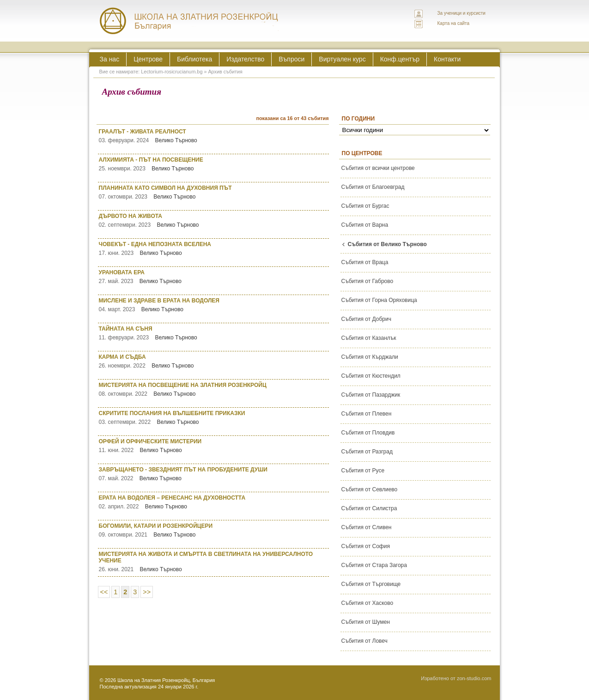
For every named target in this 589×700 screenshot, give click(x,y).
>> (147, 592)
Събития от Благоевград (373, 187)
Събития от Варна (365, 225)
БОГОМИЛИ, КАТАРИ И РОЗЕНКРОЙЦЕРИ (214, 530)
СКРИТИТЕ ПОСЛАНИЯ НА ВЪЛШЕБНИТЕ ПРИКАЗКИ (214, 418)
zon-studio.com (474, 678)
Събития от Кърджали (370, 357)
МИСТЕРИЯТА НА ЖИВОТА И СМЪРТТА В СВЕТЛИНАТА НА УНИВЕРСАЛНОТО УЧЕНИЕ (214, 562)
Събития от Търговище (371, 584)
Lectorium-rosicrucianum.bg (172, 72)
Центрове (148, 59)
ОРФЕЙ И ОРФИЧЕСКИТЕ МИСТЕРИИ (214, 446)
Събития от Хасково (367, 603)
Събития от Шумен (366, 622)
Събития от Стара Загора (374, 565)
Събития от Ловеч (364, 641)
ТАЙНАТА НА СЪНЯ (214, 333)
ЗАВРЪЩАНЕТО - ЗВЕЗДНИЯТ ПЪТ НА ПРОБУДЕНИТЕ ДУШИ (214, 474)
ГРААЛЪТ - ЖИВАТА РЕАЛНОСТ (214, 136)
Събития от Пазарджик (371, 395)
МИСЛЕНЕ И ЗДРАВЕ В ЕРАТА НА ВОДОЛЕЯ (214, 305)
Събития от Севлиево (370, 489)
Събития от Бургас (365, 206)
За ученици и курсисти (461, 13)
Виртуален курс (342, 59)
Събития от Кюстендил (371, 376)
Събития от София (366, 546)
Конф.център (400, 59)
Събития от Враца (365, 262)
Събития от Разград (367, 452)
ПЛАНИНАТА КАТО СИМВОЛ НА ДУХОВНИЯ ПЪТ (214, 192)
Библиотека (194, 59)
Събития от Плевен (367, 414)
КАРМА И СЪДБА (214, 361)
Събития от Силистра (369, 508)
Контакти (447, 59)
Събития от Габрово (367, 281)
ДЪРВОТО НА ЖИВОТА (214, 220)
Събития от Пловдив (368, 433)
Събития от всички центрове (378, 168)
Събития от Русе (363, 471)
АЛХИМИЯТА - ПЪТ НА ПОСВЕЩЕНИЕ (214, 164)
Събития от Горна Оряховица (379, 300)
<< (104, 592)
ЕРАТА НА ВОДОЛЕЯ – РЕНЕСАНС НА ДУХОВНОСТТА (214, 502)
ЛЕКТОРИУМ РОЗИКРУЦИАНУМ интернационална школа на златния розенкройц (189, 21)
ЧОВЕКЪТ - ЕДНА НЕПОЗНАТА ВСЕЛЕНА (214, 249)
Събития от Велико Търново (387, 244)
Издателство (245, 59)
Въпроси (291, 59)
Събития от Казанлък (369, 338)
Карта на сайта (454, 23)
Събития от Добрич (366, 319)
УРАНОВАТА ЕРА (214, 277)
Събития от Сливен (367, 527)
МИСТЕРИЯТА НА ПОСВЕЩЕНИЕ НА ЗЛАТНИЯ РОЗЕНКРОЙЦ (214, 389)
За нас (110, 59)
